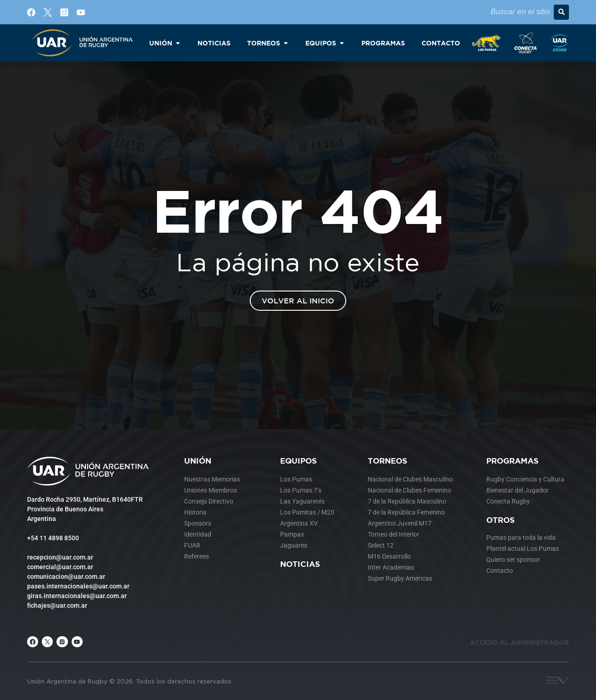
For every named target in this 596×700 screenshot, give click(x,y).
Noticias (300, 564)
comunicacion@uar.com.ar (66, 577)
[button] (561, 12)
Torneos (388, 461)
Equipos (298, 461)
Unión (198, 461)
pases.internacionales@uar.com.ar (78, 586)
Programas (512, 461)
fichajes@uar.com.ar (57, 605)
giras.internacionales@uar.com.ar (77, 596)
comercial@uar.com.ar (60, 567)
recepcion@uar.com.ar (60, 557)
